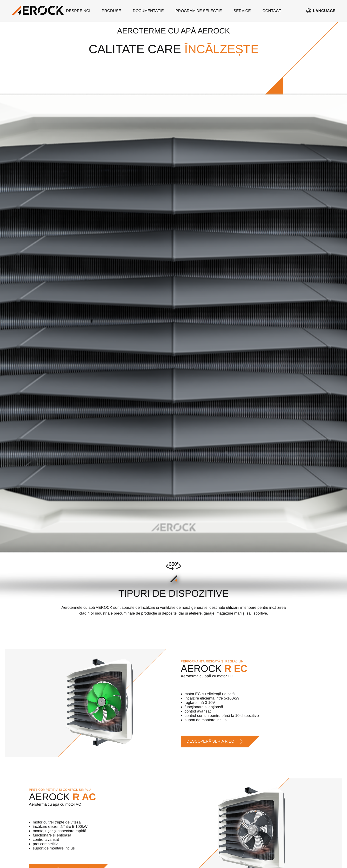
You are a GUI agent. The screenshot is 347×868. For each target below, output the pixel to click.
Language (324, 11)
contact (272, 11)
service (242, 11)
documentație (148, 11)
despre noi (78, 11)
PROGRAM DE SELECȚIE (199, 11)
